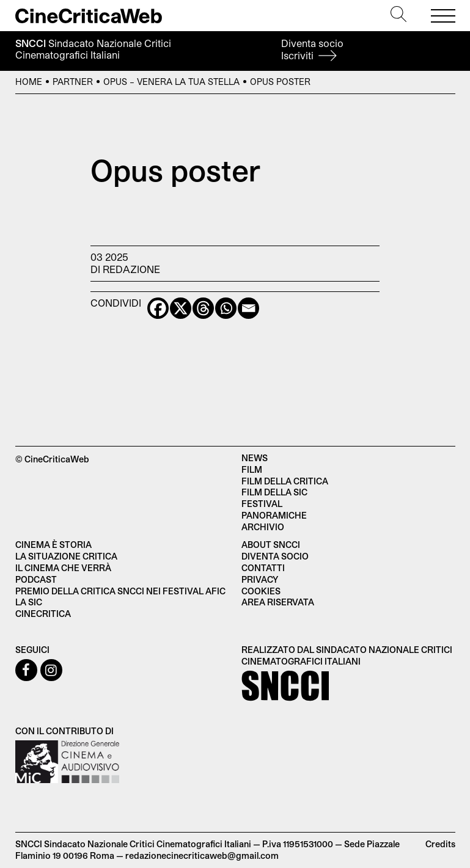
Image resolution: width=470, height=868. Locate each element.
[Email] (248, 308)
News (255, 458)
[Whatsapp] (226, 308)
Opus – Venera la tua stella (171, 82)
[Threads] (203, 308)
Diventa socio (312, 49)
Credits (440, 844)
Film (252, 469)
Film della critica (285, 481)
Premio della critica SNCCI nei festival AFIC (120, 591)
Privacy (260, 579)
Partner (73, 82)
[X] (181, 308)
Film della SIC (274, 492)
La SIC (29, 602)
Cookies (261, 591)
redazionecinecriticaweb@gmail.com (202, 855)
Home (29, 82)
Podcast (36, 579)
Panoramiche (274, 515)
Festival (262, 504)
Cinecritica (43, 614)
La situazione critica (66, 556)
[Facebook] (158, 308)
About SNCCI (271, 545)
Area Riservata (278, 602)
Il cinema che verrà (63, 568)
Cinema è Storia (53, 545)
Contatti (263, 568)
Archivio (263, 527)
